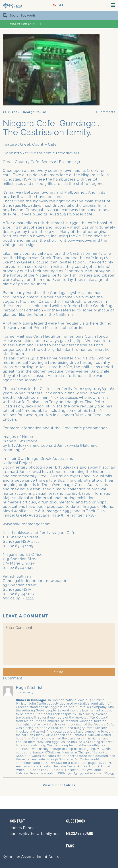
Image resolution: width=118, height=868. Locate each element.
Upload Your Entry (26, 24)
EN (55, 6)
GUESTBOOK (76, 821)
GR (61, 6)
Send (59, 672)
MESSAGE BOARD (80, 834)
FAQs (70, 846)
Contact (18, 821)
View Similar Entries (59, 785)
